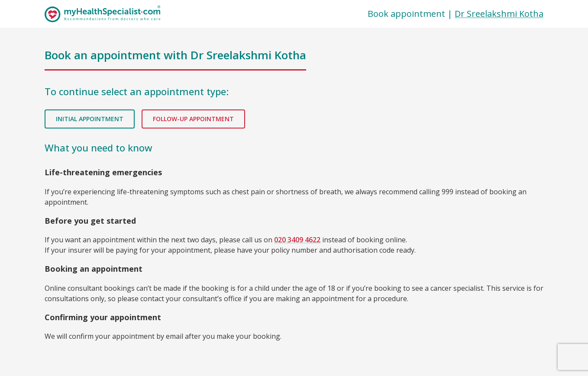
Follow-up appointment (193, 119)
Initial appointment (90, 119)
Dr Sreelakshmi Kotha (499, 14)
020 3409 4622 (297, 240)
